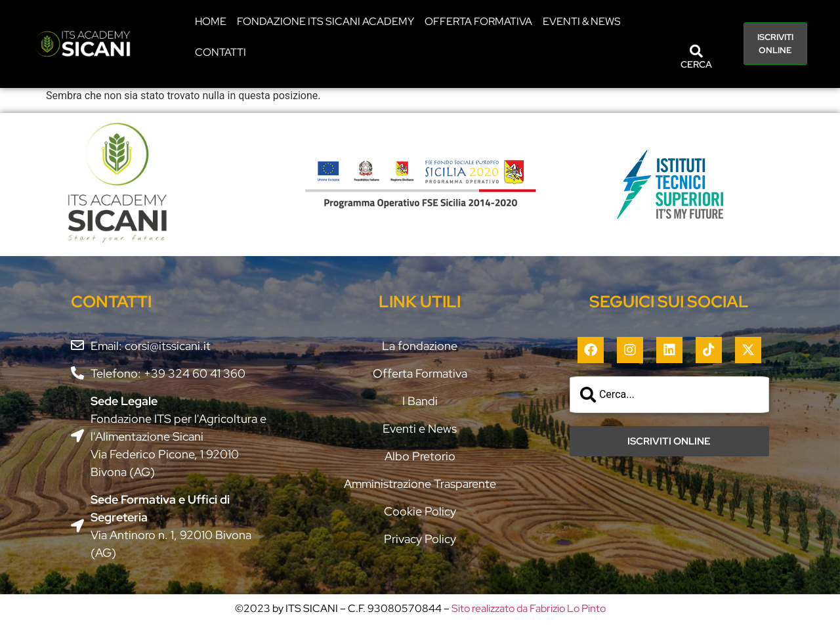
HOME (211, 21)
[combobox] (669, 395)
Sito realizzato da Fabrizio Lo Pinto (529, 608)
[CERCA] (696, 51)
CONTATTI (220, 52)
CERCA (696, 64)
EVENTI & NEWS (582, 21)
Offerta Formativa (478, 21)
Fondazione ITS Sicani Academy (325, 21)
